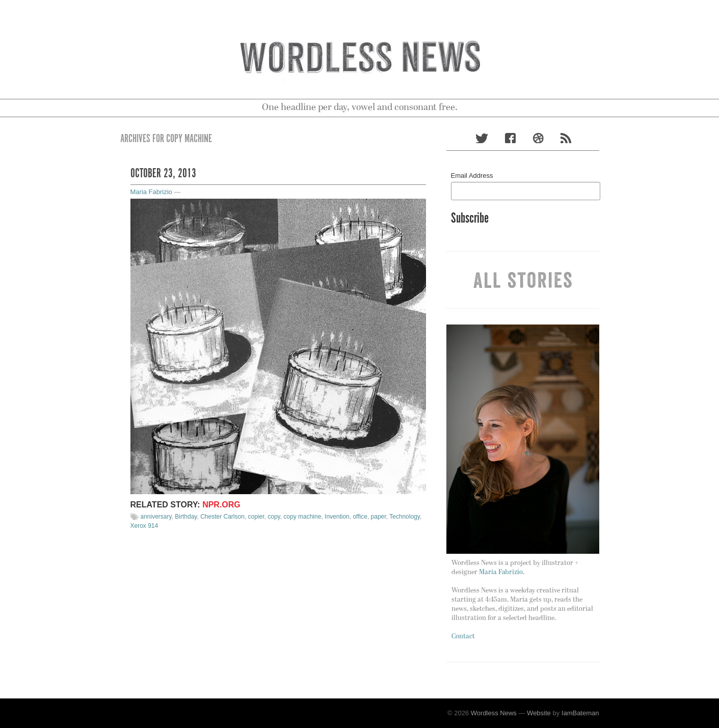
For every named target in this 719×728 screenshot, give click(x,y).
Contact (463, 637)
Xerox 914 (144, 526)
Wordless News (494, 713)
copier (256, 517)
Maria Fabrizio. (502, 572)
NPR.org (221, 505)
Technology (405, 517)
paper (379, 517)
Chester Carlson (222, 517)
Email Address (472, 176)
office (360, 517)
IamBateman (580, 713)
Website (539, 713)
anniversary (156, 517)
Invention (337, 517)
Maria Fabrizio (151, 192)
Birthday (186, 517)
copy (274, 517)
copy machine (302, 517)
